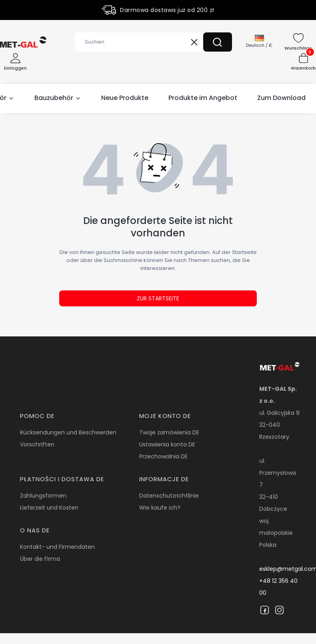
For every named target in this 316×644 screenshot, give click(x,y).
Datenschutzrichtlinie (169, 496)
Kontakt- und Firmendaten (57, 547)
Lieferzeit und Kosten (49, 508)
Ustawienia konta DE (167, 444)
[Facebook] (265, 610)
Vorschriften (37, 444)
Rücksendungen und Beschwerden (68, 432)
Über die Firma (40, 559)
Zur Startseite (158, 298)
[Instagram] (279, 610)
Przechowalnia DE (163, 456)
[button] (218, 42)
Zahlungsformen (43, 496)
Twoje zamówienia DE (169, 432)
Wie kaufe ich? (160, 508)
